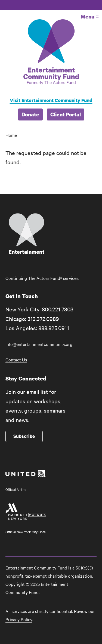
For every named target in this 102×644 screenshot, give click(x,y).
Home (11, 135)
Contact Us (16, 360)
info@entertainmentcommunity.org (39, 344)
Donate (30, 114)
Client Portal (66, 114)
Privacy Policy (19, 619)
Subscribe (24, 436)
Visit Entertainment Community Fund (51, 100)
